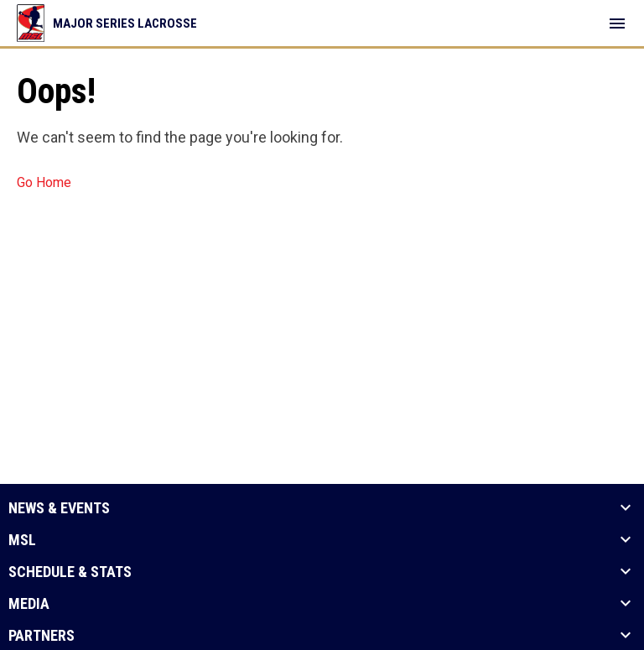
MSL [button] (22, 540)
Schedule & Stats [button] (70, 572)
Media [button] (29, 604)
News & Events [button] (59, 508)
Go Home (44, 182)
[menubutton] (617, 23)
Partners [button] (42, 636)
